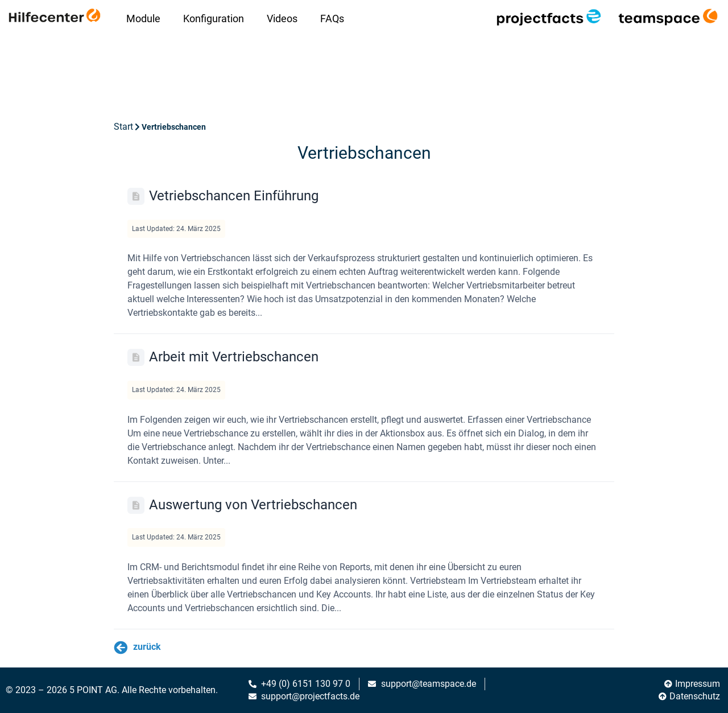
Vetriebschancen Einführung (234, 196)
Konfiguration (214, 18)
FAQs (332, 18)
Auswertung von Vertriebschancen (253, 505)
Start (123, 127)
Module (143, 18)
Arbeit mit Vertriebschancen (234, 357)
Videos (282, 18)
